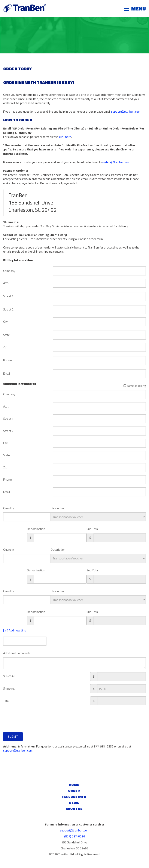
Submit (13, 736)
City (5, 321)
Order (74, 791)
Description (58, 508)
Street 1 (8, 296)
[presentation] (33, 721)
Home (74, 785)
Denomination (36, 529)
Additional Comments (17, 653)
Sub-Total (92, 529)
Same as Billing (135, 386)
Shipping (9, 688)
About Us (74, 809)
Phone (7, 360)
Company (9, 271)
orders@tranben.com (116, 162)
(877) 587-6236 (75, 836)
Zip (5, 347)
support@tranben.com (126, 112)
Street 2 (8, 309)
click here (65, 137)
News (74, 803)
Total (6, 701)
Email (7, 373)
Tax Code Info (74, 797)
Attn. (6, 283)
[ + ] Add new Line (15, 630)
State (7, 335)
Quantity (9, 508)
